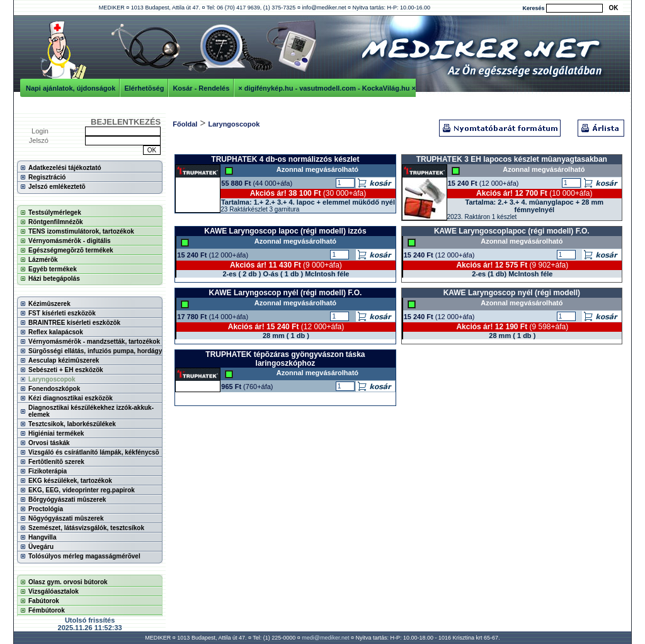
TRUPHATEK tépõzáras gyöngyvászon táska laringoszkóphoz (285, 359)
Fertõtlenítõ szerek (56, 462)
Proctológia (46, 509)
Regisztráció (47, 177)
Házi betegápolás (54, 279)
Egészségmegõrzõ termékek (71, 250)
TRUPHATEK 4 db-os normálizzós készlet (285, 159)
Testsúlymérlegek (55, 212)
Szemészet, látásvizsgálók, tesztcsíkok (86, 528)
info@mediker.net (324, 8)
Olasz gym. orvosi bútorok (68, 582)
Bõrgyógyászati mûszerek (67, 500)
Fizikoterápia (48, 471)
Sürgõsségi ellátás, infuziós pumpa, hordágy (95, 351)
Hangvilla (42, 537)
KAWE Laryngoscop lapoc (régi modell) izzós (285, 231)
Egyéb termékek (53, 269)
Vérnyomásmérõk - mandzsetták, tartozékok (94, 342)
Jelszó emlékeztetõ (57, 187)
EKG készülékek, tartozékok (70, 481)
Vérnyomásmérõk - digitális (70, 241)
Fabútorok (44, 601)
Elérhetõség (144, 88)
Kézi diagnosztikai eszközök (71, 398)
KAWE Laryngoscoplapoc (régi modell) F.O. (512, 231)
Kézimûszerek (49, 304)
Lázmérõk (43, 260)
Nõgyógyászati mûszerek (66, 518)
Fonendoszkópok (54, 389)
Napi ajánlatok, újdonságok (71, 88)
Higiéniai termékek (56, 433)
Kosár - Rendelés (201, 88)
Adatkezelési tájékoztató (65, 168)
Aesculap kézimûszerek (64, 360)
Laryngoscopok (52, 379)
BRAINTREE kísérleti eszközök (74, 323)
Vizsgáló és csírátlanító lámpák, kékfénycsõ (94, 452)
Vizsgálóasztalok (54, 591)
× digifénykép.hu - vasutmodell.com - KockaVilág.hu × (327, 88)
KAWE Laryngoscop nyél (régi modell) (512, 293)
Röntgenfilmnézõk (56, 222)
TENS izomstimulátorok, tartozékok (81, 231)
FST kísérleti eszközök (62, 313)
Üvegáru (41, 547)
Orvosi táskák (49, 443)
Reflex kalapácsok (56, 332)
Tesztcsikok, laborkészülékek (72, 424)
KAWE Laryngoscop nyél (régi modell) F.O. (286, 293)
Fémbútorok (47, 610)
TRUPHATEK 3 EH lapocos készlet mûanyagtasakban (512, 159)
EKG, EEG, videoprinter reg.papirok (82, 490)
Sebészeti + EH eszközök (66, 370)
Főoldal (185, 124)
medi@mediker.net (325, 638)
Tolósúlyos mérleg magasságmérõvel (84, 556)
